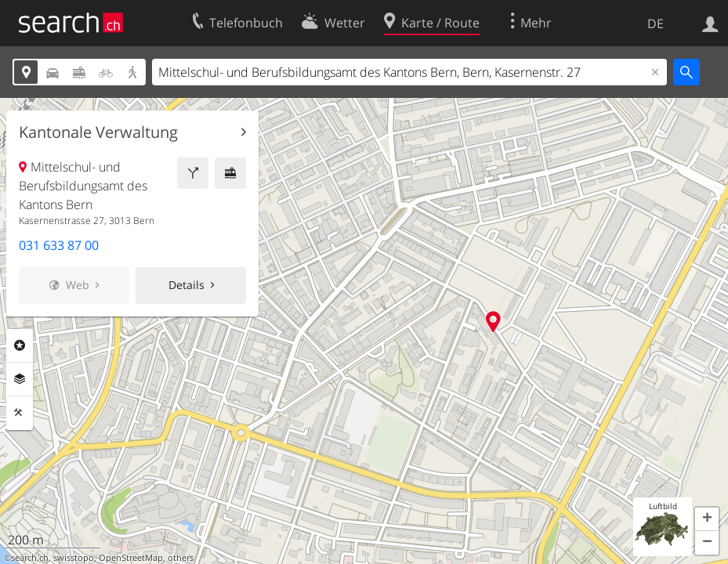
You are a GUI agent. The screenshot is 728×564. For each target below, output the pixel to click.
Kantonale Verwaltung (98, 132)
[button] (707, 519)
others (181, 558)
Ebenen (20, 379)
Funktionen (20, 413)
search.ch (30, 558)
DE (656, 23)
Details (187, 285)
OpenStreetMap (131, 558)
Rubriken (20, 345)
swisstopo (74, 558)
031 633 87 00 (59, 245)
